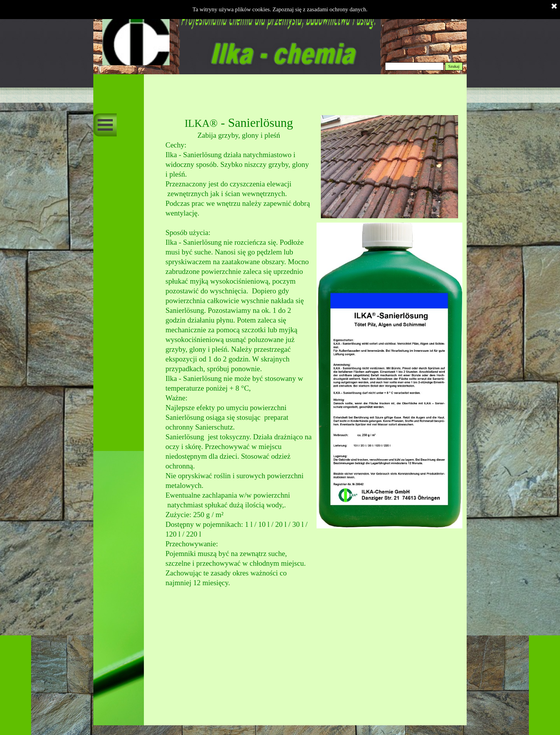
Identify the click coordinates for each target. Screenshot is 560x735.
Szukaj (454, 66)
